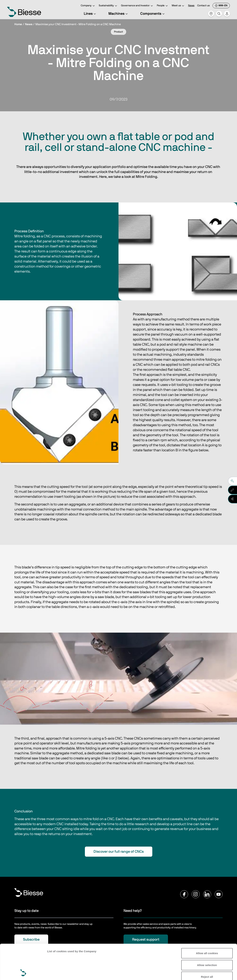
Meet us (178, 6)
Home (18, 24)
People (163, 6)
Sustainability (108, 6)
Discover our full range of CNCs (119, 852)
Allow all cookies (207, 920)
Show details (55, 973)
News (191, 6)
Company (88, 6)
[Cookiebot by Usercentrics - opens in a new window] (23, 973)
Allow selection (207, 932)
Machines (119, 14)
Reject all (207, 944)
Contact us (203, 6)
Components (153, 14)
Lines (90, 14)
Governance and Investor (137, 6)
